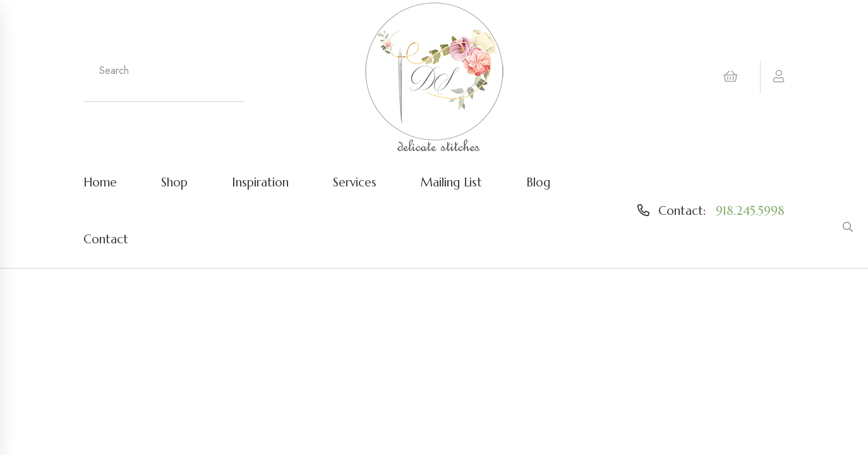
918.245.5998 (750, 210)
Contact (106, 239)
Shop (174, 182)
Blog (538, 182)
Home (100, 182)
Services (355, 182)
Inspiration (260, 182)
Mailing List (451, 182)
